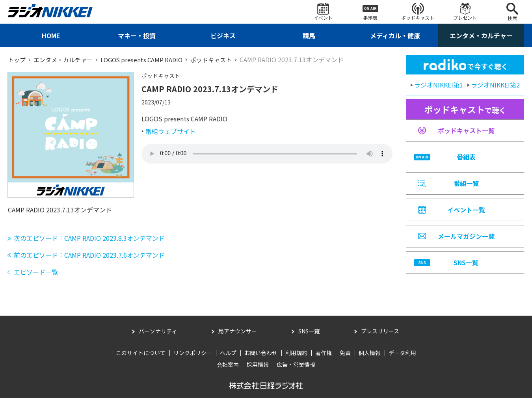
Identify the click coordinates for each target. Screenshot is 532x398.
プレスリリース (380, 331)
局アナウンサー (238, 331)
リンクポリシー (193, 353)
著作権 (324, 353)
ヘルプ (228, 353)
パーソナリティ (158, 331)
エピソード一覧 (36, 272)
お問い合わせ (261, 353)
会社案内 (228, 364)
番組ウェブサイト (171, 131)
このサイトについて (141, 353)
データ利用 (402, 353)
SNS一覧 (309, 331)
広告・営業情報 (296, 364)
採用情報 (258, 364)
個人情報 (370, 353)
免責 (345, 353)
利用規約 (296, 353)
